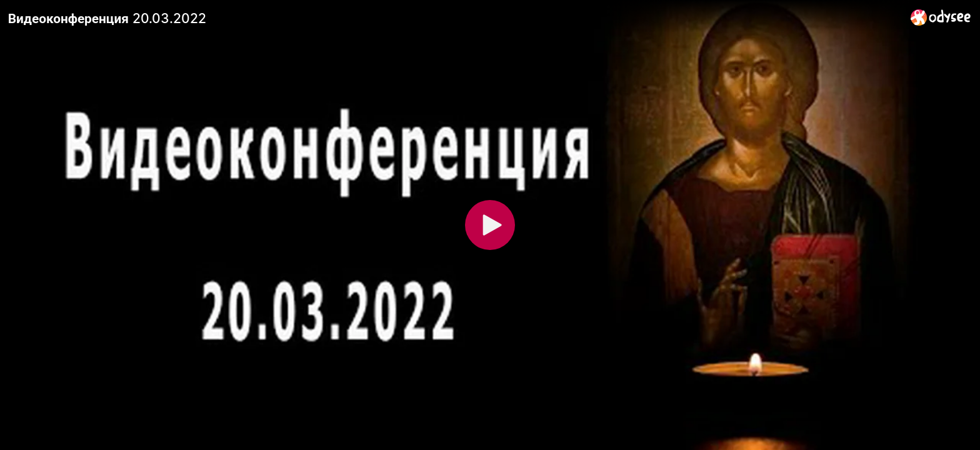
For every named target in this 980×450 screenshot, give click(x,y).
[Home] (941, 17)
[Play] (490, 225)
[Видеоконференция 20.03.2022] (454, 18)
